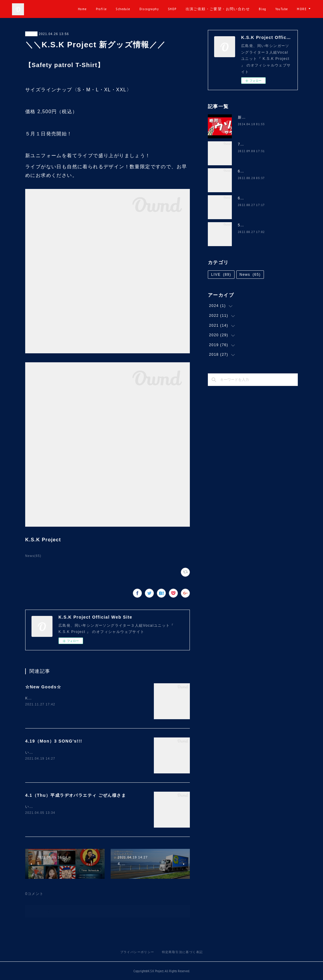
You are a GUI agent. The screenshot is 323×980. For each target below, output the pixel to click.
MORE (302, 9)
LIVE (221, 275)
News (31, 34)
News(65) (33, 556)
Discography (171, 9)
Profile (123, 9)
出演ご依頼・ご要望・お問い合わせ (239, 9)
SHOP (194, 9)
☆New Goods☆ (43, 687)
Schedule (145, 9)
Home (104, 9)
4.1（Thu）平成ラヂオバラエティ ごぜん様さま (76, 795)
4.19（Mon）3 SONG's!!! (54, 741)
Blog (284, 9)
